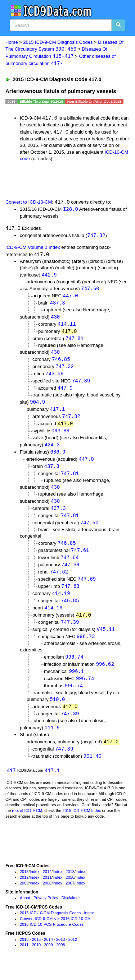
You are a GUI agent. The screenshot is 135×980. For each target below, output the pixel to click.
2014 (47, 885)
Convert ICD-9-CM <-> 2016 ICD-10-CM (55, 932)
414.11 (67, 327)
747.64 (69, 566)
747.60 (90, 291)
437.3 (58, 306)
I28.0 (71, 211)
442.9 (49, 277)
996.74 (74, 668)
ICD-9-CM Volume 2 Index (33, 249)
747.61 (80, 558)
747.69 (87, 588)
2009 (24, 896)
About (25, 911)
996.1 (76, 682)
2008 (47, 896)
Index (35, 885)
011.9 (52, 740)
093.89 (60, 436)
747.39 (70, 573)
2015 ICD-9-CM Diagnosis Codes (58, 42)
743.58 (54, 378)
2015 (24, 885)
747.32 (96, 237)
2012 (24, 891)
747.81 (75, 342)
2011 (47, 891)
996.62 (105, 675)
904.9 (37, 407)
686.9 (58, 458)
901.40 (93, 769)
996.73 (86, 647)
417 (11, 783)
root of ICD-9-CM (27, 824)
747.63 (70, 595)
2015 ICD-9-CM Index (82, 824)
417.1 (57, 414)
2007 (70, 896)
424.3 (52, 450)
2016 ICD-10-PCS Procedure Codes (52, 938)
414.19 (61, 603)
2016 (24, 953)
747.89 (81, 386)
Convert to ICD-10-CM (29, 203)
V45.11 (105, 639)
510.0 (57, 711)
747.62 (59, 580)
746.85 (61, 363)
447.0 (71, 298)
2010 (70, 891)
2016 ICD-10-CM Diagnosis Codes (50, 926)
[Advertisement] (58, 181)
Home (12, 42)
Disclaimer (71, 911)
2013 (70, 885)
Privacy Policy (46, 911)
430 (55, 320)
